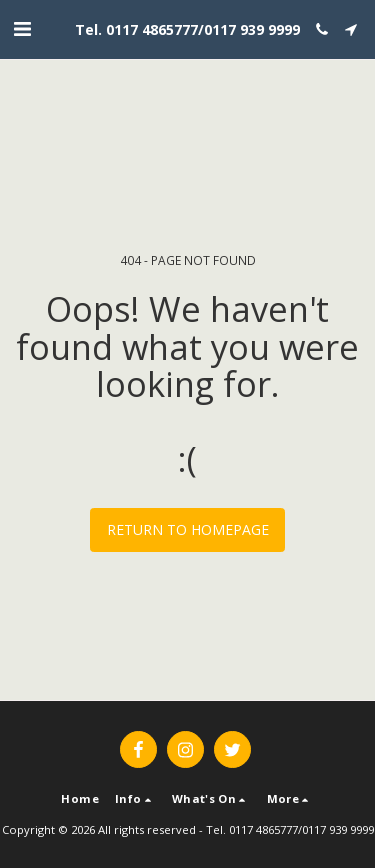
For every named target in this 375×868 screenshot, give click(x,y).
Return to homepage (188, 529)
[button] (22, 28)
